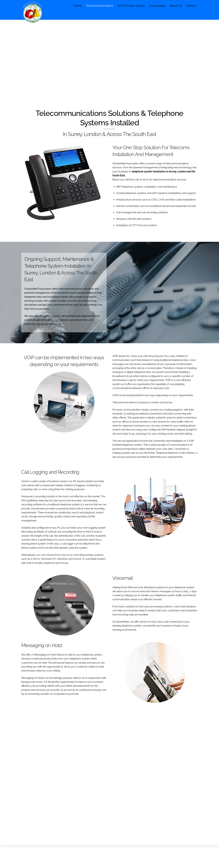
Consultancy (157, 6)
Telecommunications (100, 6)
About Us (176, 6)
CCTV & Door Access (131, 6)
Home (78, 6)
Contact (191, 6)
